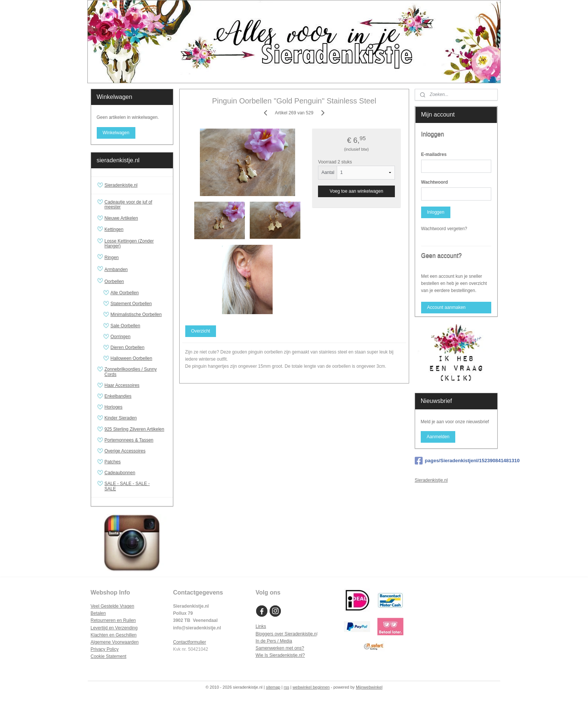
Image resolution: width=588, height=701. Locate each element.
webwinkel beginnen (311, 687)
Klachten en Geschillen (114, 635)
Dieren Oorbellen (128, 348)
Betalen (98, 613)
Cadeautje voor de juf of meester (128, 204)
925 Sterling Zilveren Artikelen (134, 429)
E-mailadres (434, 154)
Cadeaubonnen (120, 473)
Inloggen (436, 212)
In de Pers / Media (274, 641)
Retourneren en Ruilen (113, 620)
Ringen (136, 258)
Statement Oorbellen (131, 304)
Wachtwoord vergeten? (444, 229)
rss (286, 687)
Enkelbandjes (118, 396)
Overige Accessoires (125, 451)
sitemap (273, 687)
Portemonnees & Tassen (129, 440)
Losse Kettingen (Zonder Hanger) (129, 243)
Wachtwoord (435, 182)
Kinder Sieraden (121, 418)
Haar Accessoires (122, 385)
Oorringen (121, 337)
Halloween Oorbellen (131, 358)
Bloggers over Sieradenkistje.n (286, 634)
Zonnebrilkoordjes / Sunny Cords (131, 372)
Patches (113, 462)
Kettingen (136, 230)
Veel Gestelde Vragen (112, 606)
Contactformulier (190, 642)
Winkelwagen (116, 133)
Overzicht (200, 331)
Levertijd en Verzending (114, 628)
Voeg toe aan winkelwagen (356, 191)
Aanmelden (438, 437)
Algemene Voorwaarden (115, 642)
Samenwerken (270, 648)
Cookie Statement (109, 656)
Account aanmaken (446, 307)
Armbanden (136, 270)
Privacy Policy (105, 649)
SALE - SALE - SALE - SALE (136, 486)
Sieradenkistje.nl (121, 185)
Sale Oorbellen (125, 326)
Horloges (114, 407)
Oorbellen (136, 282)
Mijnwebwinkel (369, 687)
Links (261, 626)
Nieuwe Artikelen (121, 218)
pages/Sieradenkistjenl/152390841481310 (456, 461)
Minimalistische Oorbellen (136, 315)
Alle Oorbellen (125, 293)
